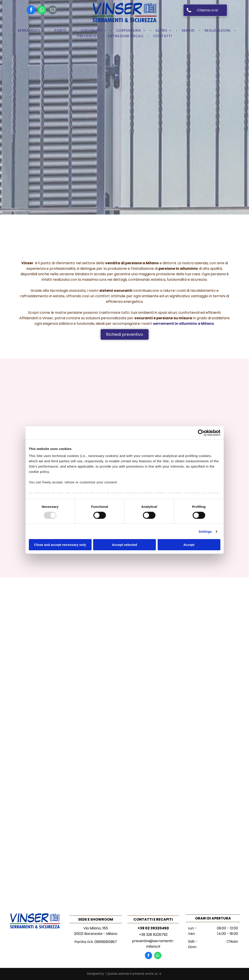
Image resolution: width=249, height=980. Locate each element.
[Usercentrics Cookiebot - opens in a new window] (201, 433)
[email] (53, 10)
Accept (189, 545)
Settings (205, 531)
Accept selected (124, 545)
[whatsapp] (42, 10)
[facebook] (31, 10)
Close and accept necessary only (60, 545)
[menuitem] (32, 30)
